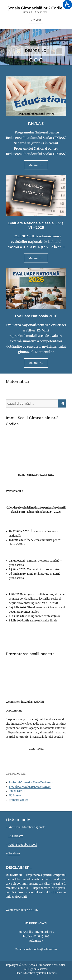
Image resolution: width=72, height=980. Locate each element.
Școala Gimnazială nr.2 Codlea (36, 8)
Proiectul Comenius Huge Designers (31, 782)
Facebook (14, 854)
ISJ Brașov (15, 796)
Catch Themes (48, 973)
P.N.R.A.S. (36, 124)
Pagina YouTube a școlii (23, 845)
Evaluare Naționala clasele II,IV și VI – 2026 (36, 225)
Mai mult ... (36, 165)
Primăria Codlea (18, 800)
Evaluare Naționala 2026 (36, 316)
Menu (37, 20)
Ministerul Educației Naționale (27, 827)
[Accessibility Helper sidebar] (67, 5)
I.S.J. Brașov (16, 836)
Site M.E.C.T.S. (17, 791)
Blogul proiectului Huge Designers (30, 787)
